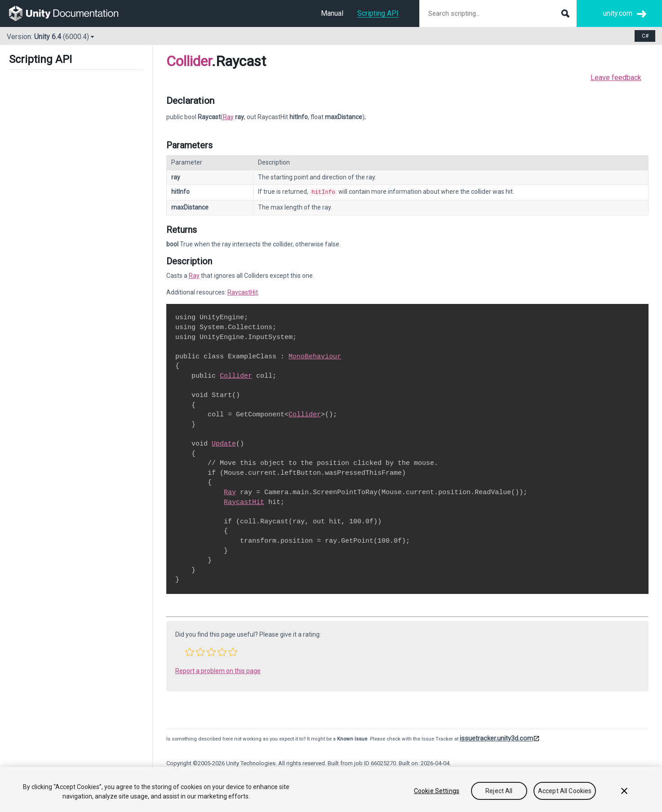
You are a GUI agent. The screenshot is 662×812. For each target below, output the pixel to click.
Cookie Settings (437, 791)
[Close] (624, 791)
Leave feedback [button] (616, 78)
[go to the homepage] (70, 13)
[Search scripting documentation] (498, 13)
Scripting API (378, 13)
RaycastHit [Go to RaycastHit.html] (243, 291)
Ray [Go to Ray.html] (194, 275)
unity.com (618, 13)
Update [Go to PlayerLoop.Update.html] (224, 443)
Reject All (499, 791)
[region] (331, 790)
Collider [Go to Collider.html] (236, 375)
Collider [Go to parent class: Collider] (189, 61)
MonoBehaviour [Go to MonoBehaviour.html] (315, 356)
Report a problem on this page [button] (218, 670)
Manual (332, 13)
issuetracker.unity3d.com (496, 737)
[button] (190, 651)
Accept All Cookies (565, 791)
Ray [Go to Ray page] (228, 117)
